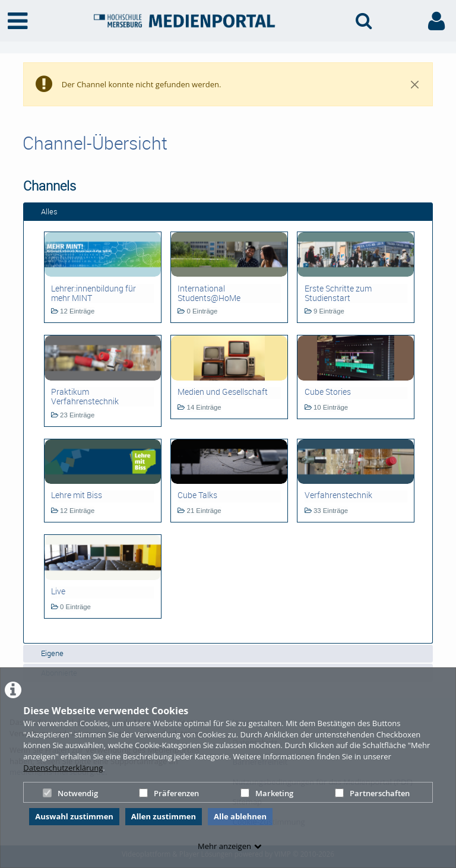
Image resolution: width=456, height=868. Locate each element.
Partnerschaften (372, 793)
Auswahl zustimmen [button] (74, 816)
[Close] (415, 84)
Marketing (267, 793)
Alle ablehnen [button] (240, 816)
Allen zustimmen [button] (164, 816)
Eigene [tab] (46, 653)
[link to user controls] (436, 21)
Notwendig (70, 793)
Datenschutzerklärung (63, 768)
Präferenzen (169, 793)
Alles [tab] (43, 211)
